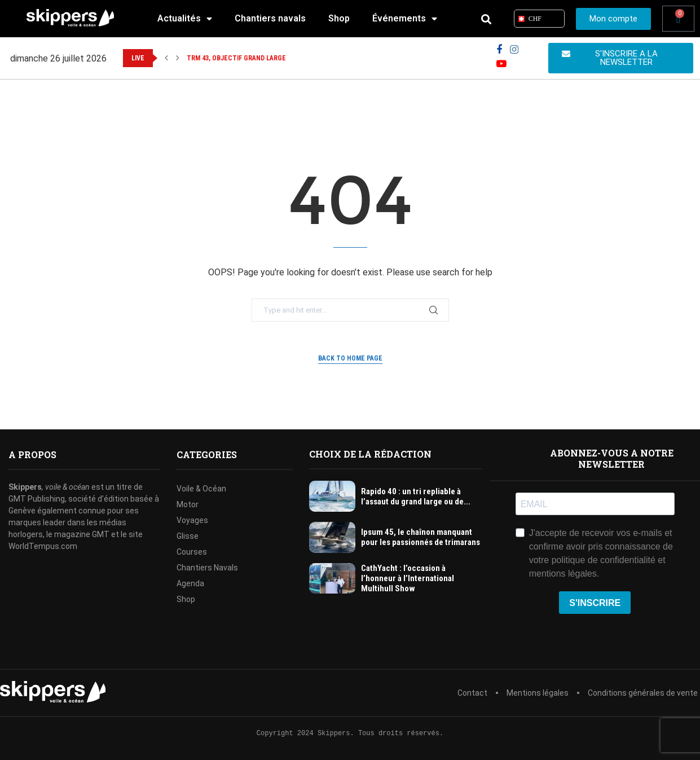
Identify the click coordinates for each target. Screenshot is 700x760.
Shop (339, 18)
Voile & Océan (201, 489)
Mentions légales (538, 693)
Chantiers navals (270, 18)
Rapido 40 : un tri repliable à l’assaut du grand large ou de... (416, 497)
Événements (405, 19)
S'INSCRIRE (595, 603)
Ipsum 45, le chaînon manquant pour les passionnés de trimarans (421, 537)
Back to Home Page (350, 358)
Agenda (190, 583)
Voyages (192, 520)
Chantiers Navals (207, 568)
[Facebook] (499, 50)
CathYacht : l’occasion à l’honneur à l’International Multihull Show (408, 578)
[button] (166, 58)
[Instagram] (514, 50)
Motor (188, 504)
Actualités (185, 19)
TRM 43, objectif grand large (236, 58)
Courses (192, 552)
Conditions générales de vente (643, 693)
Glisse (188, 536)
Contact (472, 693)
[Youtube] (501, 64)
